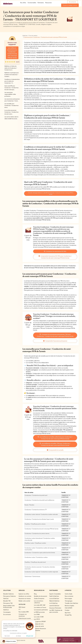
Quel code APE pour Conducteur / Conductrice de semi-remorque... (11, 88)
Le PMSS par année (39, 612)
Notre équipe (68, 598)
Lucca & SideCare (54, 598)
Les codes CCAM (39, 617)
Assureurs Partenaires (55, 608)
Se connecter (73, 2)
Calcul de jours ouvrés (25, 618)
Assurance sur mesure (25, 598)
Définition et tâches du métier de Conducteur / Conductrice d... (11, 68)
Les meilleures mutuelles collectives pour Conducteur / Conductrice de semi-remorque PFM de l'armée (55, 438)
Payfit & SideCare (54, 596)
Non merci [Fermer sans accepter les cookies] (7, 636)
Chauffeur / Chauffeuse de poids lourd (35, 562)
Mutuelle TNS (7, 601)
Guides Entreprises (39, 598)
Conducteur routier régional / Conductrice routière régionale (41, 572)
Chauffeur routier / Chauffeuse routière (35, 543)
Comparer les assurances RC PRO (55, 251)
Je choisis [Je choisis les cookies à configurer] (18, 636)
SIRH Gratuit (22, 607)
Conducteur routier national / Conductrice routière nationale (41, 514)
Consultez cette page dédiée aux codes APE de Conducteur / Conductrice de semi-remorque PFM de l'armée (51, 193)
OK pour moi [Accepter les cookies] (30, 636)
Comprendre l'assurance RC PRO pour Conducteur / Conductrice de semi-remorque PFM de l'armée (55, 257)
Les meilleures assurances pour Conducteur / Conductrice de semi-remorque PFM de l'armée (12, 53)
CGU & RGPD (69, 608)
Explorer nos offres (24, 594)
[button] (9, 641)
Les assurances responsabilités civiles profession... (10, 94)
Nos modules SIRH (24, 612)
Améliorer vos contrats (25, 596)
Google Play (68, 615)
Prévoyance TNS (8, 603)
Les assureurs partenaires (41, 610)
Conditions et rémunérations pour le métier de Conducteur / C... (12, 81)
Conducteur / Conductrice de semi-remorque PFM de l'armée (41, 529)
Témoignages (69, 601)
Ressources (48, 3)
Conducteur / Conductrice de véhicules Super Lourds (39, 519)
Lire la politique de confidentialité (10, 631)
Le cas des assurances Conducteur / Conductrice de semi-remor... (11, 112)
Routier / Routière (29, 505)
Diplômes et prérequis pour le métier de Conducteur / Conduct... (12, 75)
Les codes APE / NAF (40, 605)
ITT (20, 609)
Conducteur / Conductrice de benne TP (36, 510)
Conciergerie (7, 612)
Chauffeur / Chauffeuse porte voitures (35, 524)
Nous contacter (69, 596)
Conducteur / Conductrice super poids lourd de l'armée (40, 553)
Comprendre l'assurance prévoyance (55, 341)
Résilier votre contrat (24, 601)
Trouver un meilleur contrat (70, 5)
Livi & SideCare (53, 603)
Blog (35, 594)
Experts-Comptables (55, 594)
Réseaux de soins (39, 624)
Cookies (67, 610)
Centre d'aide (69, 594)
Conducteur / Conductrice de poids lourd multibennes (39, 500)
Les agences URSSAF (40, 621)
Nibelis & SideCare (54, 601)
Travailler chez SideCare (71, 603)
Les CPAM (37, 614)
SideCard (6, 598)
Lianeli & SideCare (54, 606)
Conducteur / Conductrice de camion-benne (37, 533)
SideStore (6, 610)
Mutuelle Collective (8, 594)
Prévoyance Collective (9, 596)
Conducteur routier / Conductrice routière (36, 557)
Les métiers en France (40, 607)
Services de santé (39, 626)
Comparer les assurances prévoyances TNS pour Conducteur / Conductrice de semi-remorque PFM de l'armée (55, 335)
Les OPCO (37, 619)
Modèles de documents (41, 596)
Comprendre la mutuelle (55, 450)
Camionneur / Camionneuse (32, 576)
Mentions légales (69, 606)
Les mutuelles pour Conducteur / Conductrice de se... (11, 106)
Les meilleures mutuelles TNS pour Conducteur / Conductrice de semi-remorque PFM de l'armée (55, 444)
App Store (68, 613)
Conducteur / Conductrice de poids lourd (36, 495)
